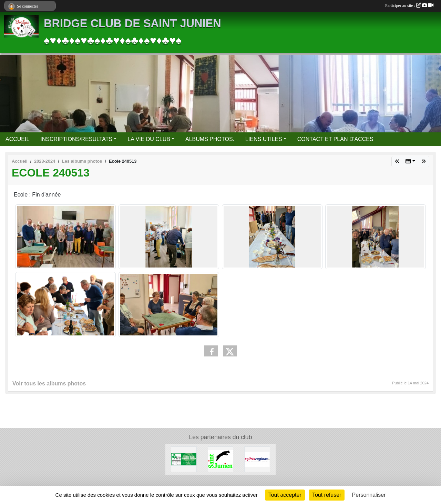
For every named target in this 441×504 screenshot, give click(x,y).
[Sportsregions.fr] (257, 459)
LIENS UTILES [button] (264, 139)
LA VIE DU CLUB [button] (149, 139)
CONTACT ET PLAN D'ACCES (335, 139)
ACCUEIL (17, 139)
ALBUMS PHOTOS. (210, 139)
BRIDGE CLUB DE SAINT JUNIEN (132, 23)
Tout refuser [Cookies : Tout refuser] (327, 495)
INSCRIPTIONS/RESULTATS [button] (76, 139)
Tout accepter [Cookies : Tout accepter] (285, 495)
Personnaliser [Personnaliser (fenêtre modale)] (369, 495)
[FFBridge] (184, 459)
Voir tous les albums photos (49, 384)
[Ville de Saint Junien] (221, 459)
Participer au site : (409, 6)
